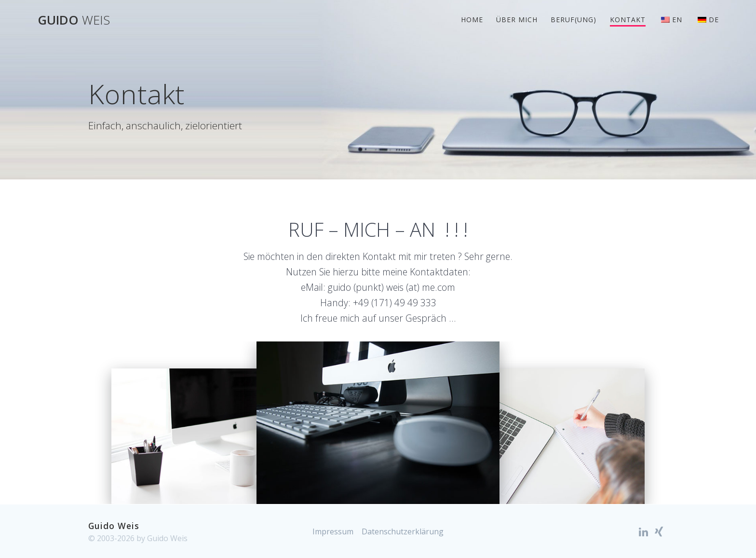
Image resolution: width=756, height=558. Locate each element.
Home (472, 20)
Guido (74, 20)
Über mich (517, 20)
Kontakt (628, 20)
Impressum (333, 531)
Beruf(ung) (574, 20)
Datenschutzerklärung (403, 531)
